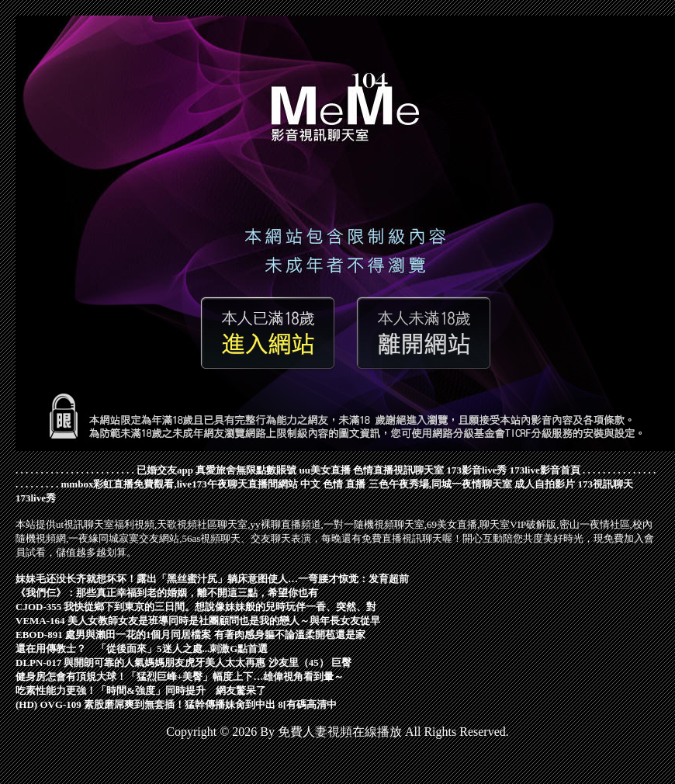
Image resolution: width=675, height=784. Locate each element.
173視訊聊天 (605, 484)
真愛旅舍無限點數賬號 (246, 470)
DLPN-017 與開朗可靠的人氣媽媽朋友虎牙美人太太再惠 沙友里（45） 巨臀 (183, 663)
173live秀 (36, 498)
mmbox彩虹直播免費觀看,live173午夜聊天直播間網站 (180, 484)
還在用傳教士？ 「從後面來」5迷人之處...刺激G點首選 (142, 649)
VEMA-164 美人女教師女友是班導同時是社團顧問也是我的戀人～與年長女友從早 (198, 621)
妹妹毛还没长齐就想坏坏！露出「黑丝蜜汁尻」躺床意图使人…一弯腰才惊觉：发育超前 (212, 579)
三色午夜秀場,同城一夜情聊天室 (440, 484)
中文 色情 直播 (333, 484)
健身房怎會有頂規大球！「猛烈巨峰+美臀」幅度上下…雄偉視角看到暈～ (180, 676)
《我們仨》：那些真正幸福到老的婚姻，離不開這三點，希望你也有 (167, 593)
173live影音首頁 (545, 470)
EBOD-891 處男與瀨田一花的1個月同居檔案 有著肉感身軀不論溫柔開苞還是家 (190, 635)
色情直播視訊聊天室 (398, 470)
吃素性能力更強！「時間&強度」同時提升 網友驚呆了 (141, 690)
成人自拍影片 (545, 484)
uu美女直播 (324, 470)
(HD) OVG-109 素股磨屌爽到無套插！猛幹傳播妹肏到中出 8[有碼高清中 (176, 704)
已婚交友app (165, 470)
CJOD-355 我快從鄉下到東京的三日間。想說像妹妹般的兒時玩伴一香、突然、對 (196, 607)
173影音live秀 (476, 470)
